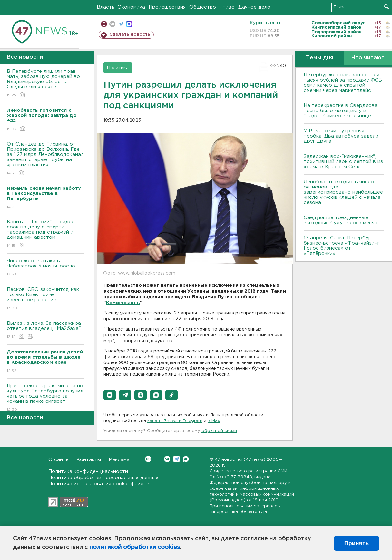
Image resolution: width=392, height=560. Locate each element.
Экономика (132, 7)
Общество (203, 7)
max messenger (129, 24)
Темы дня (320, 58)
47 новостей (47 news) (240, 460)
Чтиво (227, 7)
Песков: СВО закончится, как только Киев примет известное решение (45, 299)
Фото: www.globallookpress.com (139, 273)
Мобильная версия (104, 24)
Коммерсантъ (123, 303)
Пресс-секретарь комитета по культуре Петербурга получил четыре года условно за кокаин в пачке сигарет (45, 398)
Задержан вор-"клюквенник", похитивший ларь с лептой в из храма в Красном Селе (343, 162)
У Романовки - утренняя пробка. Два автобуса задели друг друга (341, 136)
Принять (357, 543)
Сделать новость (130, 34)
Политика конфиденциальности (88, 472)
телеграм (121, 24)
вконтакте (112, 24)
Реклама (119, 460)
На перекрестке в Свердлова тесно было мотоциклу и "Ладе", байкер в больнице (341, 111)
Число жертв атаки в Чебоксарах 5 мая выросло (45, 268)
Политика (118, 68)
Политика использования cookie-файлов (99, 484)
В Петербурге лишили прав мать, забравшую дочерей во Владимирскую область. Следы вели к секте (45, 84)
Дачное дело (254, 7)
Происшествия (167, 7)
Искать (386, 7)
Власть (106, 7)
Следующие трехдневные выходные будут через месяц (341, 220)
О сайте (59, 460)
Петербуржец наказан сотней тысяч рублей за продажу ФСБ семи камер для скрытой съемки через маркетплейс (343, 83)
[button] (110, 395)
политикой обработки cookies (135, 547)
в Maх (214, 421)
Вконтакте (148, 459)
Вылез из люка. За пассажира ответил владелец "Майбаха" (45, 330)
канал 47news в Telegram (175, 421)
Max (186, 459)
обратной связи (219, 431)
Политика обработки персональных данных (103, 478)
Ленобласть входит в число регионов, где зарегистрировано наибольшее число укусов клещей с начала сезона (343, 192)
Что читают (368, 58)
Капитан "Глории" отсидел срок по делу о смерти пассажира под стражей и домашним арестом (45, 234)
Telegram (176, 459)
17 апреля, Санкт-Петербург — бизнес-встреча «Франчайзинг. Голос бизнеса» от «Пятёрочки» (342, 246)
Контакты (89, 460)
